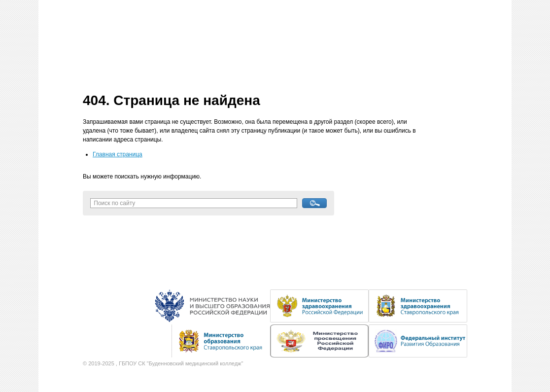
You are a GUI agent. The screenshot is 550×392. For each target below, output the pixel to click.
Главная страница (118, 154)
